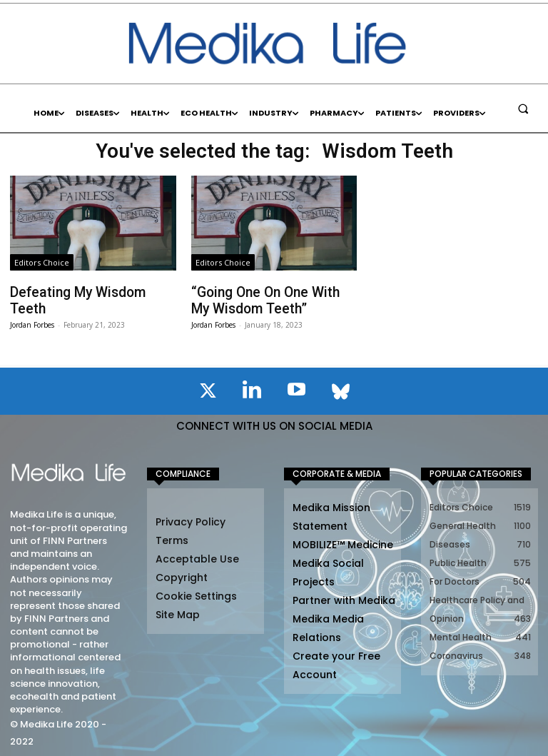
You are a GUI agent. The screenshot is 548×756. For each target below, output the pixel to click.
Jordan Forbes (32, 306)
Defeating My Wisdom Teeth (88, 291)
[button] (523, 109)
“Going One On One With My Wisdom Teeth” (267, 298)
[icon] (208, 390)
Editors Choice (42, 262)
